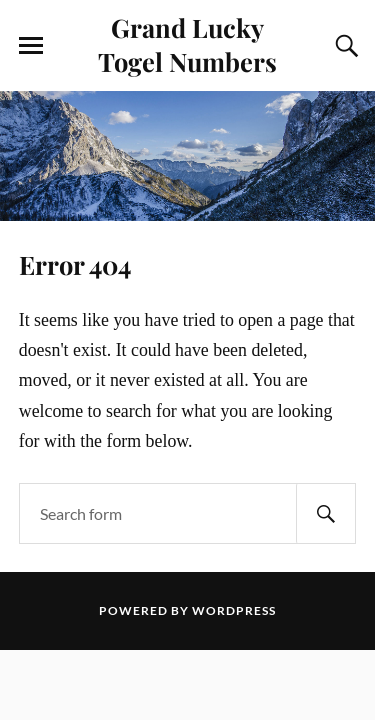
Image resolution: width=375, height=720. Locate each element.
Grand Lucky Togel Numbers (187, 44)
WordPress (234, 610)
